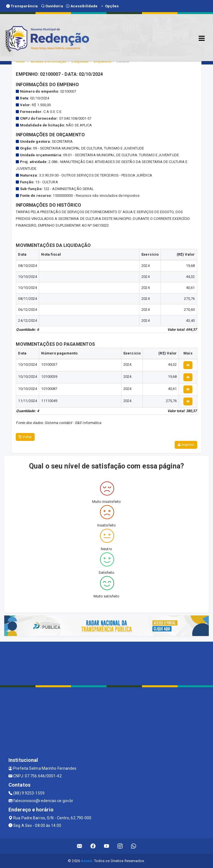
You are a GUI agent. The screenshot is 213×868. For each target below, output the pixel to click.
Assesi (87, 861)
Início (20, 62)
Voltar (25, 437)
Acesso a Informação (49, 62)
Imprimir (186, 445)
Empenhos (103, 62)
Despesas (80, 62)
